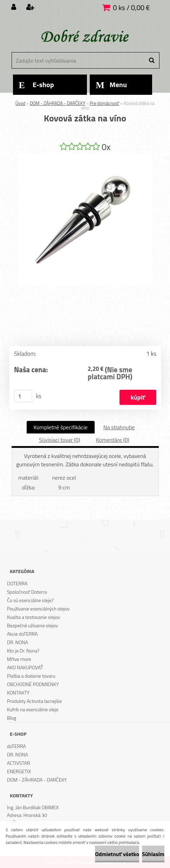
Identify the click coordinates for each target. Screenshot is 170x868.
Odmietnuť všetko (117, 854)
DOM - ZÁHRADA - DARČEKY (57, 103)
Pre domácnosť (104, 103)
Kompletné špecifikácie (61, 427)
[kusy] (23, 396)
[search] (152, 61)
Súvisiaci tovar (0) (59, 440)
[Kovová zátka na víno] (85, 156)
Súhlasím (153, 854)
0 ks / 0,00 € (131, 8)
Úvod (20, 103)
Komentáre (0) (112, 440)
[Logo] (84, 37)
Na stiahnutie (119, 427)
